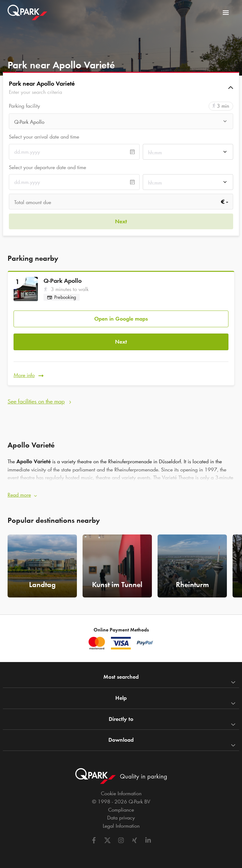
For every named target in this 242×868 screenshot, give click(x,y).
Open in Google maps (121, 319)
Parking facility (24, 106)
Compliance (121, 810)
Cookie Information (121, 793)
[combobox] (121, 123)
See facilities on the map (36, 401)
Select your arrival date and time (44, 137)
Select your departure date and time (47, 167)
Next (121, 342)
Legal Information (121, 826)
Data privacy (121, 818)
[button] (121, 88)
